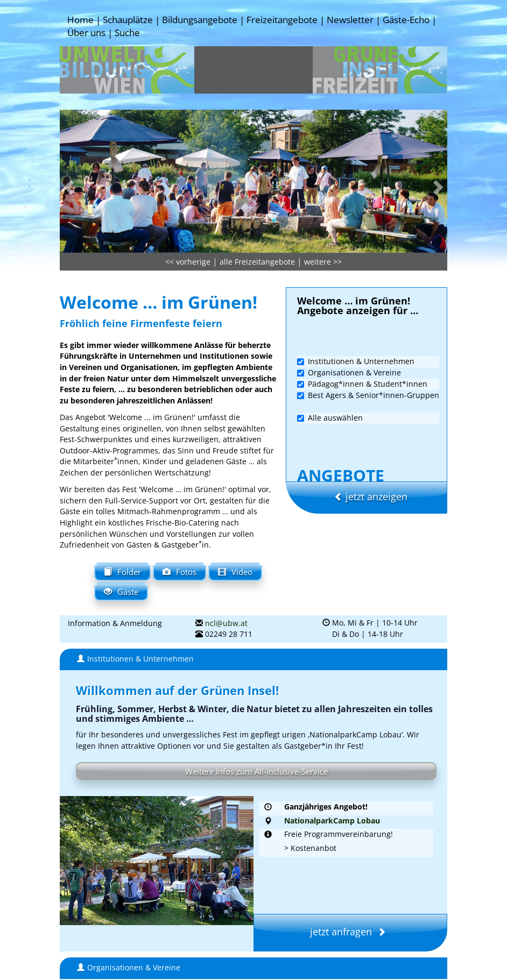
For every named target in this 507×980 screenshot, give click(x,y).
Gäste (121, 539)
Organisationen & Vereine (349, 321)
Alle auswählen (330, 366)
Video (235, 519)
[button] (89, 132)
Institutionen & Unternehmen (356, 310)
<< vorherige (188, 210)
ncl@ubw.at (226, 571)
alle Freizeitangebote (257, 210)
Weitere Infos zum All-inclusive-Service (256, 718)
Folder (122, 519)
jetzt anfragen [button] (350, 875)
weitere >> (323, 210)
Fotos (179, 519)
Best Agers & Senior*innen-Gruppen (368, 343)
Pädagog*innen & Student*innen (362, 332)
